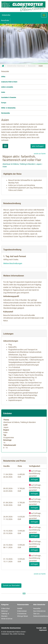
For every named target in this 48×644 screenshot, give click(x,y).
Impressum (43, 630)
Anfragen (34, 479)
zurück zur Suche (40, 154)
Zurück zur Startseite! (11, 585)
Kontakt (39, 628)
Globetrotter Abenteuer (16, 66)
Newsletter (37, 609)
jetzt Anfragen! (38, 146)
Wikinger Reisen (23, 616)
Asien (41, 66)
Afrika (3, 77)
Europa (4, 103)
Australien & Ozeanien (9, 97)
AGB (44, 628)
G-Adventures (22, 614)
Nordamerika (6, 113)
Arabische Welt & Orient (9, 82)
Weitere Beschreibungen (13, 263)
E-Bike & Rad (5, 609)
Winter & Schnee (7, 619)
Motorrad (4, 611)
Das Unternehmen (39, 611)
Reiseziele (32, 66)
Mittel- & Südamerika (8, 108)
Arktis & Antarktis (7, 87)
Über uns (36, 614)
